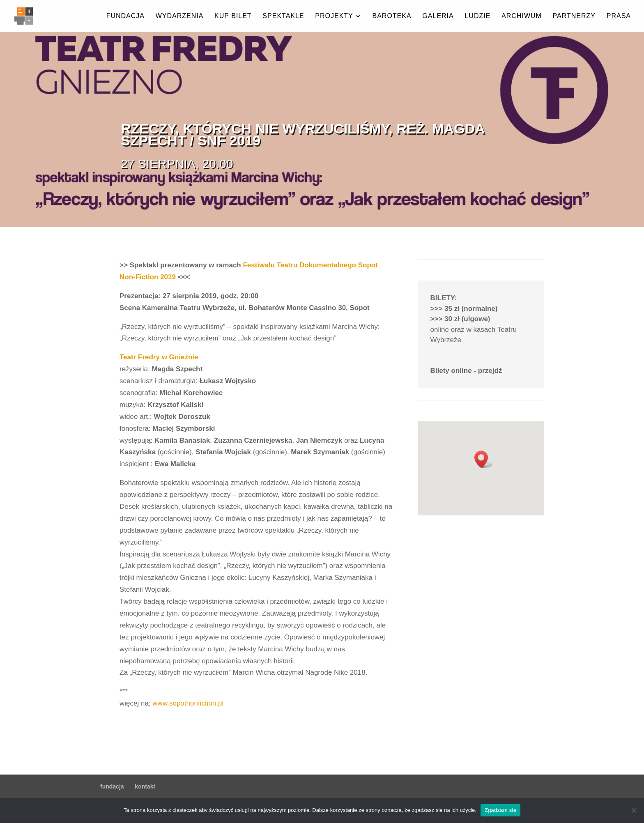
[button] (484, 459)
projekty (334, 16)
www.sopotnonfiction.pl (188, 703)
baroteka (392, 16)
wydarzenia (180, 16)
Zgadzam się (500, 810)
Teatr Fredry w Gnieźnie (159, 357)
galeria (438, 16)
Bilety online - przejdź (466, 371)
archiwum (522, 16)
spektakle (283, 16)
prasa (619, 16)
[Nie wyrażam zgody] (634, 810)
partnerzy (574, 16)
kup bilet (233, 16)
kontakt (145, 786)
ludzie (477, 16)
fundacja (125, 16)
